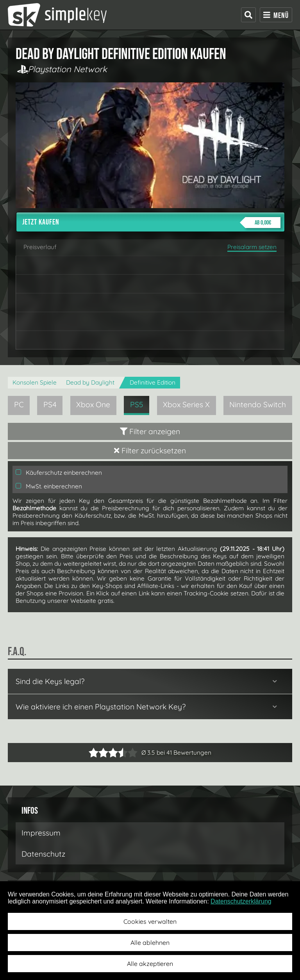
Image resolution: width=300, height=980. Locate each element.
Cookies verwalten (150, 921)
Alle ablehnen (150, 943)
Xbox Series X (186, 404)
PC (19, 404)
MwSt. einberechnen (49, 486)
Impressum (41, 833)
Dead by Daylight (90, 382)
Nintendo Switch (258, 404)
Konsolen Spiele (35, 382)
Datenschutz (43, 854)
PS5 (137, 404)
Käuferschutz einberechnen (59, 473)
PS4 (50, 404)
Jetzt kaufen (151, 223)
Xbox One (93, 404)
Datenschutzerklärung (241, 901)
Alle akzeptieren (150, 964)
